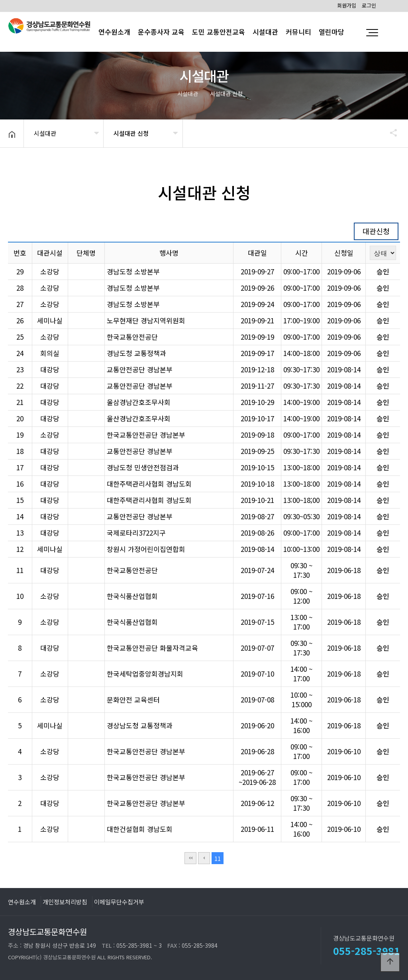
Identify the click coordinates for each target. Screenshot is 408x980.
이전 (204, 858)
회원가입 (347, 5)
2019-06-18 (344, 570)
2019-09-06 (344, 271)
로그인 (369, 5)
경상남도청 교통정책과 (140, 725)
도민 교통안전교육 (219, 32)
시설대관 (265, 32)
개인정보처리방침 (65, 902)
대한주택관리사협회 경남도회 (149, 484)
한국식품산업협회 (132, 596)
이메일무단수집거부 (119, 902)
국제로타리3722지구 (136, 533)
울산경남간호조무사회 (139, 418)
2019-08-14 (344, 369)
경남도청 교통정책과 (136, 353)
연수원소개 (22, 902)
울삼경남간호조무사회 (139, 402)
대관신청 (376, 231)
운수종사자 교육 (161, 32)
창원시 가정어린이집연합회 (146, 549)
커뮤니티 (298, 32)
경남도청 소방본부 (133, 271)
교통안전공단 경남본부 (140, 369)
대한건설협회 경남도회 (140, 829)
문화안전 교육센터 (133, 699)
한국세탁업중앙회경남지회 (145, 674)
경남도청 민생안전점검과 (143, 467)
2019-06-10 (344, 751)
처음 (190, 858)
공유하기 (390, 133)
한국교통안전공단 (132, 337)
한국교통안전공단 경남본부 (146, 435)
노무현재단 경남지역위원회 (146, 320)
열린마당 (331, 32)
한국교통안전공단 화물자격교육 (152, 648)
